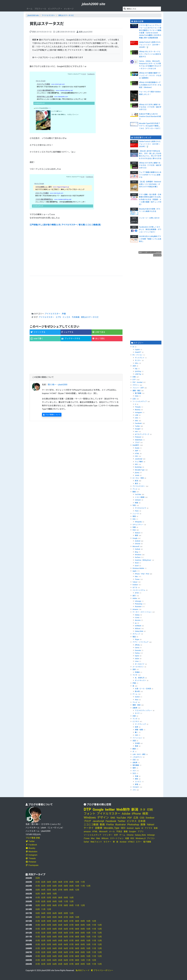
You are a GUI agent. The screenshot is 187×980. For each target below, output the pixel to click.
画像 (143, 825)
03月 (49, 886)
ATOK (137, 593)
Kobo (137, 396)
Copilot (137, 350)
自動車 (135, 708)
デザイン (136, 385)
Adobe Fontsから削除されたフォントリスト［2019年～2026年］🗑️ (150, 45)
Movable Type (140, 470)
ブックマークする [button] (71, 339)
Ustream (138, 500)
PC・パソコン (137, 355)
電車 (134, 768)
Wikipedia (138, 522)
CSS (136, 456)
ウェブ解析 (139, 462)
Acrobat (123, 842)
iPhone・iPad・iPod (142, 574)
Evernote (138, 650)
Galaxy (137, 615)
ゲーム (135, 694)
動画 (134, 492)
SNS (136, 421)
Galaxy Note (139, 631)
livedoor (135, 585)
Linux (137, 661)
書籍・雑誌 (137, 391)
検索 (136, 535)
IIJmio (137, 618)
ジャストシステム (139, 590)
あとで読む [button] (99, 339)
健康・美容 (137, 705)
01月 (38, 882)
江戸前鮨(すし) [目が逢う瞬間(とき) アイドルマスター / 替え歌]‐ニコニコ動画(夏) (65, 225)
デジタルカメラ (140, 508)
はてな (135, 587)
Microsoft (136, 546)
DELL (137, 363)
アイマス (148, 828)
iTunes (137, 579)
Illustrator (138, 607)
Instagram (138, 412)
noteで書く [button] (37, 339)
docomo (138, 620)
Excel (137, 566)
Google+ (138, 429)
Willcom (138, 629)
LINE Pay (138, 374)
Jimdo (137, 475)
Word (137, 563)
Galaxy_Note (140, 835)
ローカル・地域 (138, 478)
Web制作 (136, 445)
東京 (136, 484)
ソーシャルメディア (140, 401)
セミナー (107, 842)
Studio (137, 448)
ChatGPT (138, 352)
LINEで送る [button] (99, 332)
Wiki (134, 519)
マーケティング (140, 724)
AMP (137, 451)
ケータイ (89, 828)
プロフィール (40, 9)
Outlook (138, 549)
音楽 (134, 669)
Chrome (138, 544)
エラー (139, 842)
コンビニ (138, 782)
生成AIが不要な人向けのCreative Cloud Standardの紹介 (150, 116)
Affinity (137, 645)
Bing (136, 552)
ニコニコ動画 (140, 497)
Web (134, 530)
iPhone (136, 814)
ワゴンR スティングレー (143, 710)
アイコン (151, 838)
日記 (134, 760)
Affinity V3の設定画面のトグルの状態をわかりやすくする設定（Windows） (150, 85)
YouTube (138, 494)
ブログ (137, 442)
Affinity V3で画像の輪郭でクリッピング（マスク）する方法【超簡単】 (150, 75)
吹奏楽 (137, 672)
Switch (137, 697)
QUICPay (138, 371)
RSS (132, 838)
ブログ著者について (52, 415)
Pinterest (138, 437)
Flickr (137, 511)
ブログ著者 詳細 (33, 838)
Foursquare (32, 865)
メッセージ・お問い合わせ (149, 218)
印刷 (134, 377)
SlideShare (139, 440)
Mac (136, 576)
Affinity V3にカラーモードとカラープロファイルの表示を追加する (150, 54)
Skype (137, 639)
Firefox (137, 653)
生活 (134, 773)
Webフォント (96, 842)
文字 (116, 835)
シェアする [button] (67, 332)
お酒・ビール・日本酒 (143, 689)
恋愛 (134, 716)
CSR (136, 735)
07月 (66, 882)
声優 (64, 314)
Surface (138, 557)
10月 (77, 882)
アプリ (141, 832)
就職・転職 (139, 730)
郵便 (134, 749)
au (136, 623)
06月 (60, 882)
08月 (66, 886)
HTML (137, 453)
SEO (136, 464)
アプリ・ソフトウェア (140, 642)
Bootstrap (138, 467)
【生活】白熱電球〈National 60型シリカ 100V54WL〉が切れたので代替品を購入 (150, 184)
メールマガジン (138, 667)
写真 (134, 505)
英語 (136, 746)
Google (135, 538)
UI (142, 828)
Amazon (135, 609)
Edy (136, 369)
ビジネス (136, 721)
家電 (136, 784)
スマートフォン (117, 838)
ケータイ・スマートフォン (142, 612)
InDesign (138, 601)
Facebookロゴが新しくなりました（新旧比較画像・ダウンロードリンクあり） (150, 229)
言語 (134, 741)
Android (137, 541)
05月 (38, 878)
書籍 (126, 832)
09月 (71, 882)
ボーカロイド (140, 664)
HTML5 (131, 842)
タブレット (137, 634)
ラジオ (135, 675)
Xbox (137, 700)
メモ (134, 790)
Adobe (135, 598)
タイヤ (137, 713)
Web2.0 (137, 533)
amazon (87, 832)
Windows (138, 555)
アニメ (135, 489)
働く (136, 732)
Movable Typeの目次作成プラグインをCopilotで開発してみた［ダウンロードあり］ (150, 126)
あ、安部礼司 (140, 678)
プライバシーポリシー (102, 970)
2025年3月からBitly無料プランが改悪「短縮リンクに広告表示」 (150, 239)
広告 (134, 399)
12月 (88, 886)
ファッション (137, 738)
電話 (134, 637)
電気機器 (136, 765)
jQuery (137, 473)
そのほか (136, 787)
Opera (137, 656)
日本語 (137, 743)
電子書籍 (138, 393)
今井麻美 (76, 317)
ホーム (29, 9)
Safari (137, 659)
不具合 (119, 832)
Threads (138, 407)
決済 (134, 366)
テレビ (135, 702)
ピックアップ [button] (54, 9)
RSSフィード (83, 970)
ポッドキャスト (140, 680)
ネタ (134, 771)
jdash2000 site (93, 4)
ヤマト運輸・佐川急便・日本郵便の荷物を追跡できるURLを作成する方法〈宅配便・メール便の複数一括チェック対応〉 (150, 199)
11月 (83, 882)
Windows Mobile (138, 568)
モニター (138, 360)
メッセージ (69, 9)
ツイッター (108, 835)
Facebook (138, 423)
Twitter (137, 426)
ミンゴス (66, 317)
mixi (136, 431)
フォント (90, 814)
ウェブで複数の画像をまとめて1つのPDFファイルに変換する (150, 175)
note (136, 418)
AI (133, 347)
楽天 (134, 596)
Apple (134, 571)
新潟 (136, 481)
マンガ (135, 719)
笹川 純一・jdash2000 (58, 385)
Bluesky (138, 410)
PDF (130, 818)
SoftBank (138, 626)
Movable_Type (112, 828)
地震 (134, 527)
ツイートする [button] (38, 332)
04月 (49, 882)
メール (112, 832)
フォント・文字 (138, 388)
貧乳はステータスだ (66, 15)
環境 (134, 516)
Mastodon (31, 852)
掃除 (136, 779)
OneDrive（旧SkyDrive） (143, 560)
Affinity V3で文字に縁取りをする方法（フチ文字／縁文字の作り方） (150, 107)
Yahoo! (135, 582)
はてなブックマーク (142, 434)
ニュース (136, 514)
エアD (58, 317)
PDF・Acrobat (137, 382)
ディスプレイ (140, 358)
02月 (43, 882)
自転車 (135, 763)
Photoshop (139, 604)
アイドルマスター (49, 15)
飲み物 (137, 691)
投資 (136, 727)
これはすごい (137, 757)
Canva (137, 648)
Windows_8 (141, 838)
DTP (134, 380)
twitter (110, 810)
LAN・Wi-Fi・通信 (139, 754)
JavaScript (139, 459)
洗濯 (136, 776)
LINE (137, 415)
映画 (136, 503)
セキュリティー (138, 525)
